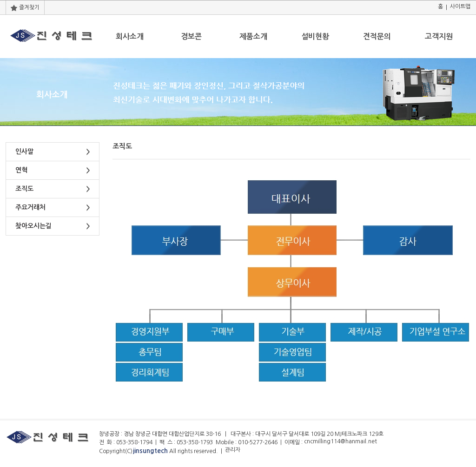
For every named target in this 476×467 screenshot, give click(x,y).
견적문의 (377, 36)
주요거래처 (30, 207)
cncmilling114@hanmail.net (340, 441)
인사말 (24, 151)
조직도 (24, 189)
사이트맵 (460, 7)
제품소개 (253, 36)
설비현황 (315, 36)
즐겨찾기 (25, 7)
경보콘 (191, 36)
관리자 (233, 450)
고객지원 (439, 36)
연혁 (21, 170)
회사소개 (130, 36)
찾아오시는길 (33, 226)
